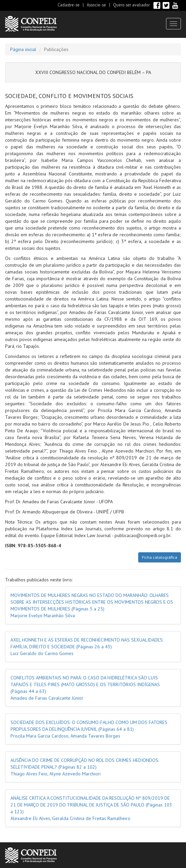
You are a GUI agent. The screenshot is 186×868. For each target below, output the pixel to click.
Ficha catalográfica (160, 557)
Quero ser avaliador (131, 5)
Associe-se (96, 5)
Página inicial (23, 49)
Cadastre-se (69, 5)
